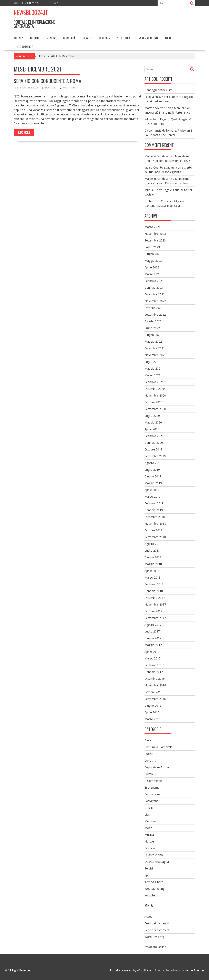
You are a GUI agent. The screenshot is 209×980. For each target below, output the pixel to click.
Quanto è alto (154, 855)
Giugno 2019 (153, 476)
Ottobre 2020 (153, 402)
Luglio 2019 (152, 470)
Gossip (19, 38)
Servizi (87, 38)
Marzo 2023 (152, 274)
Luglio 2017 (152, 631)
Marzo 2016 (152, 719)
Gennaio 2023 (154, 288)
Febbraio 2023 (154, 281)
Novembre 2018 (155, 524)
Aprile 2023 (152, 267)
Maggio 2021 (153, 368)
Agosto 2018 (153, 544)
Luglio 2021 (152, 362)
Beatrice (49, 88)
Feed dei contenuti (157, 923)
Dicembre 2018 (155, 517)
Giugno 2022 (153, 335)
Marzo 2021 (152, 375)
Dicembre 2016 (155, 679)
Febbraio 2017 (154, 665)
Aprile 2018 (152, 571)
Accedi (149, 917)
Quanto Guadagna (157, 862)
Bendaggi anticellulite (158, 90)
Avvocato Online (155, 947)
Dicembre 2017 (155, 598)
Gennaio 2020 (154, 443)
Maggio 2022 (153, 341)
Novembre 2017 (155, 604)
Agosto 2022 (153, 321)
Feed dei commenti (157, 930)
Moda (148, 828)
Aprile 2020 (152, 429)
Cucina (149, 754)
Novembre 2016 (155, 685)
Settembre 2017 (155, 618)
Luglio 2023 (152, 247)
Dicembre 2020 (155, 389)
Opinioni (150, 848)
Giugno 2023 (153, 254)
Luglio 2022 (152, 328)
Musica (51, 38)
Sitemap (54, 3)
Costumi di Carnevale (158, 747)
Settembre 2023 (155, 240)
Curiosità (69, 38)
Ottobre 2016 (153, 692)
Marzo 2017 (152, 658)
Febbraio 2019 (154, 503)
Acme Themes (195, 970)
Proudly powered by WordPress (131, 970)
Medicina (104, 38)
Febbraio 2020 (154, 436)
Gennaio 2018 (154, 591)
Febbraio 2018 (154, 584)
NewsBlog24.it (31, 12)
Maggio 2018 (153, 564)
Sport (148, 875)
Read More (24, 132)
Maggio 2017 (153, 645)
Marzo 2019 (152, 497)
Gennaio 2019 (154, 510)
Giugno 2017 (153, 638)
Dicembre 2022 (155, 294)
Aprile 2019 (152, 490)
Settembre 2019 (155, 456)
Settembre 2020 (155, 409)
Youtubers (124, 38)
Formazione (152, 794)
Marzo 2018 (152, 577)
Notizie (35, 38)
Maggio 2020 (153, 422)
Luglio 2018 (152, 550)
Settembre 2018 (155, 537)
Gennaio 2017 (154, 672)
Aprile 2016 (152, 712)
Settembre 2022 (155, 315)
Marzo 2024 (152, 227)
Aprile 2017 (152, 652)
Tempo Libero (154, 882)
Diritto (149, 774)
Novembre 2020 (155, 395)
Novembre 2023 (155, 234)
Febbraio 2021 (154, 382)
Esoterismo (152, 787)
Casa (168, 38)
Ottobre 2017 (153, 611)
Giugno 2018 (153, 557)
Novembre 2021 (155, 355)
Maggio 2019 (153, 483)
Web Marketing (148, 38)
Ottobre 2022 (153, 308)
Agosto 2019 (153, 463)
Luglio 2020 (152, 416)
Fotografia (151, 801)
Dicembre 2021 (155, 348)
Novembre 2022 (155, 301)
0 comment (70, 88)
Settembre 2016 (155, 699)
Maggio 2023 (153, 261)
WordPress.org (154, 937)
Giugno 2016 (153, 706)
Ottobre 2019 (153, 449)
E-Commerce (25, 46)
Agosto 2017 (153, 625)
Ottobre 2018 (153, 530)
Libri (147, 814)
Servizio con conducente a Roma (48, 81)
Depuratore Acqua (157, 767)
